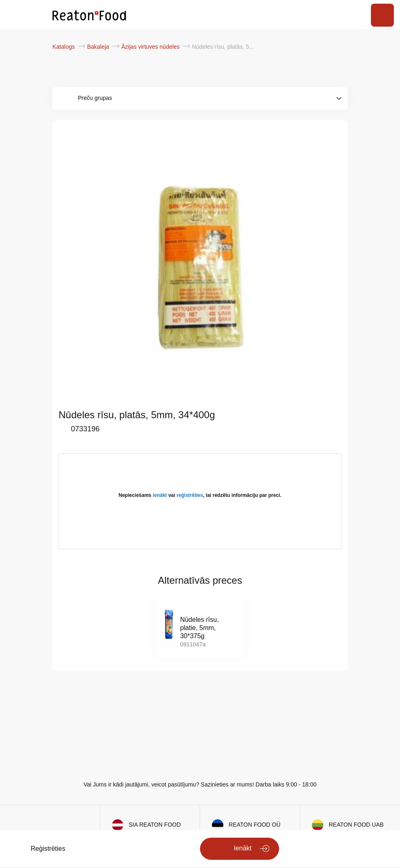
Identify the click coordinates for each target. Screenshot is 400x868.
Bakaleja (99, 47)
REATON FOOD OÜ (255, 825)
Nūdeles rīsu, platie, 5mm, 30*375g (199, 628)
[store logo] (89, 15)
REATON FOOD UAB (356, 825)
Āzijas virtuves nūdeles (151, 47)
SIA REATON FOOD (155, 825)
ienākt (160, 495)
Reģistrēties (48, 849)
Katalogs (64, 47)
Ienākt (243, 848)
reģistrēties (190, 495)
